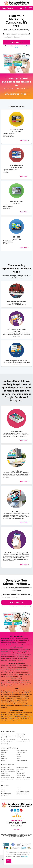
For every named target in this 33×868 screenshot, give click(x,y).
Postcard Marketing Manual (8, 777)
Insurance (19, 757)
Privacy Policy (24, 856)
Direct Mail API (20, 769)
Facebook (19, 788)
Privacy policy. (28, 606)
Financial (3, 757)
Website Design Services (7, 742)
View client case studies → (16, 94)
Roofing (3, 760)
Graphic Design (20, 736)
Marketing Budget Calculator (23, 779)
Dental (18, 755)
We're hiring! (17, 829)
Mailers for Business (21, 738)
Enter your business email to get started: (17, 34)
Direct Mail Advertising (16, 636)
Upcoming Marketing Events (23, 777)
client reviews (20, 818)
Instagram (19, 790)
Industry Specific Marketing (10, 748)
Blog (2, 781)
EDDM (17, 689)
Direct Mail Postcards (16, 710)
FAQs (18, 771)
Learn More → (24, 140)
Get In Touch (5, 785)
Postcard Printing (16, 678)
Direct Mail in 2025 (6, 767)
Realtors (18, 758)
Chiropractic (4, 753)
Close (9, 861)
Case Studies (4, 773)
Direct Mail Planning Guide (8, 769)
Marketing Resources (8, 765)
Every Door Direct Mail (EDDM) (8, 740)
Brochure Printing (21, 734)
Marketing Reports (21, 775)
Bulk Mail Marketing (16, 647)
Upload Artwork (5, 796)
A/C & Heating (5, 751)
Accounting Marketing (22, 751)
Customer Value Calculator (8, 779)
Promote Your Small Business (17, 663)
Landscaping (4, 758)
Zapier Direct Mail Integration (8, 771)
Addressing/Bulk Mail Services (9, 736)
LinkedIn (3, 792)
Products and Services (8, 731)
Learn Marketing (20, 773)
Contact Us (4, 788)
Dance (3, 755)
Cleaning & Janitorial (21, 753)
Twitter (3, 790)
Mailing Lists (4, 738)
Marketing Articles (6, 775)
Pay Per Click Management (23, 742)
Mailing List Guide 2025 (22, 767)
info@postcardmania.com (22, 794)
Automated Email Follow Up (23, 740)
